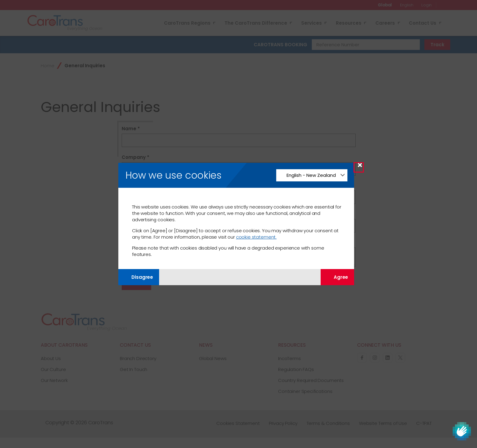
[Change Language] (312, 175)
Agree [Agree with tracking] (338, 277)
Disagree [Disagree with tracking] (139, 277)
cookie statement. (256, 237)
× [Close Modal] (360, 167)
